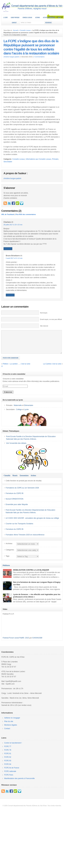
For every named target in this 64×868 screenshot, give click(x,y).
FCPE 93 (8, 765)
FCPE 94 (8, 768)
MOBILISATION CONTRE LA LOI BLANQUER (31, 574)
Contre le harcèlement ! (13, 747)
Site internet (44, 326)
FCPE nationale (10, 776)
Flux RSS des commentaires (26, 214)
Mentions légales (11, 729)
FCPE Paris (9, 779)
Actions (38, 17)
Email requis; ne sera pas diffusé (51, 319)
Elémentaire (29, 410)
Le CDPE (6, 17)
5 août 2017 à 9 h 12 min (14, 258)
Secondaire (8, 162)
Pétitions (6, 570)
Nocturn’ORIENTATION (14, 503)
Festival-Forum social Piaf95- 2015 (16, 642)
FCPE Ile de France (12, 772)
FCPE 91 (8, 758)
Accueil (16, 30)
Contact (14, 23)
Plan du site (9, 726)
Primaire (55, 159)
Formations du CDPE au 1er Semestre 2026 (22, 492)
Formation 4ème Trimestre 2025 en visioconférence (25, 539)
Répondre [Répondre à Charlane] (8, 249)
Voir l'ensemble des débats (16, 447)
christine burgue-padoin (11, 57)
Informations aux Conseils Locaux (38, 159)
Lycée (26, 414)
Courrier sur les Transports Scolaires (19, 528)
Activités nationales (49, 17)
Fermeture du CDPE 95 (14, 498)
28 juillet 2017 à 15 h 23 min (13, 225)
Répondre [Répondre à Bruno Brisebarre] (10, 295)
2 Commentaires (39, 57)
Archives (33, 480)
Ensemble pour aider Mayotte (17, 509)
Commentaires (24, 480)
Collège (19, 414)
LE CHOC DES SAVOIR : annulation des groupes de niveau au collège (32, 522)
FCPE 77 (8, 751)
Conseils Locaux (27, 17)
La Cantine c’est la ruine (52, 368)
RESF (59, 17)
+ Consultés (7, 480)
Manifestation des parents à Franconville (19, 783)
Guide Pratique (15, 17)
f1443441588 (37, 642)
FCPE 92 (8, 761)
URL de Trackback (8, 214)
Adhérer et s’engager (12, 722)
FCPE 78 (8, 754)
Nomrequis (44, 313)
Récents (15, 480)
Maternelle (18, 410)
